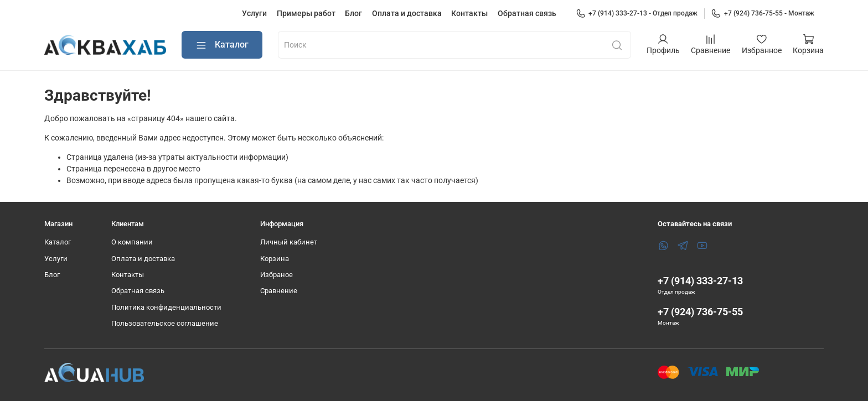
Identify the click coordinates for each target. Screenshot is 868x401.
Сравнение (279, 291)
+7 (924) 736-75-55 (700, 312)
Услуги (254, 13)
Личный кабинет (289, 242)
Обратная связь (527, 13)
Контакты (469, 13)
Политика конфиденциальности (166, 307)
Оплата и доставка (407, 13)
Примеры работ (306, 13)
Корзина (275, 259)
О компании (132, 242)
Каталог (222, 45)
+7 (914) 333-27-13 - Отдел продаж (637, 13)
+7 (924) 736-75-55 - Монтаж (763, 13)
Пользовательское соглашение (165, 323)
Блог (353, 13)
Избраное (277, 275)
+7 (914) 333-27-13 (700, 281)
